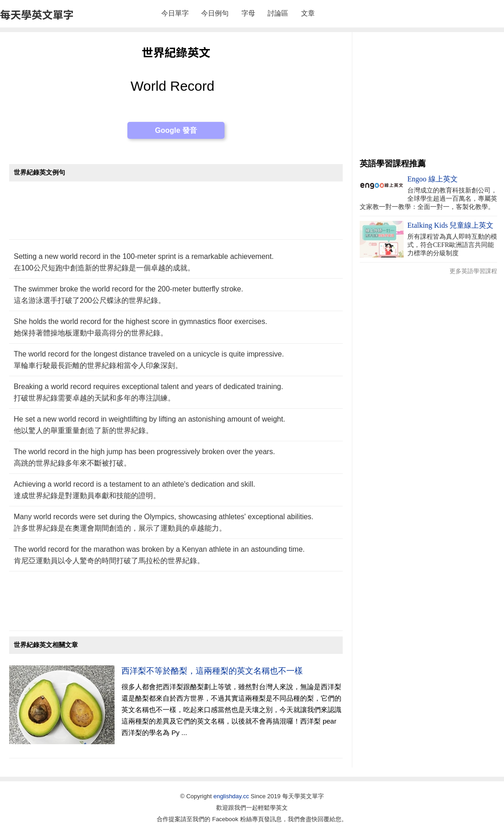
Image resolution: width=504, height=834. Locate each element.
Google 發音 (176, 130)
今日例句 (215, 13)
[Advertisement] (176, 215)
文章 (308, 13)
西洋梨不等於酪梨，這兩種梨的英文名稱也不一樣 (212, 671)
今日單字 (175, 13)
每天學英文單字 (37, 14)
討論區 (278, 13)
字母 (248, 13)
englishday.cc (231, 796)
